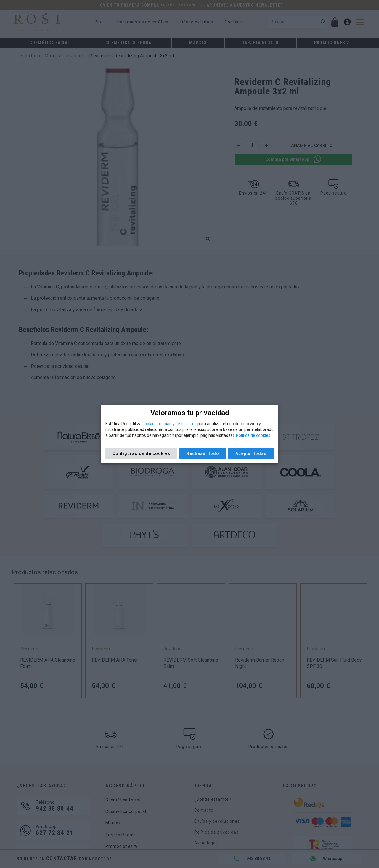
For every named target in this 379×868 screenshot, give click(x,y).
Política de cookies (253, 435)
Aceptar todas (251, 453)
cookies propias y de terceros (170, 424)
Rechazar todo (203, 453)
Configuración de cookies (141, 453)
